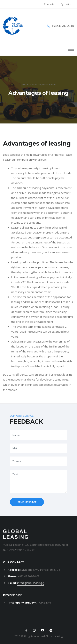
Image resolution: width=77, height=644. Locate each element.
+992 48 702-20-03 (63, 26)
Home (25, 84)
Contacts (49, 4)
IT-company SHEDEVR (22, 602)
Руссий (66, 4)
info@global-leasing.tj (31, 583)
